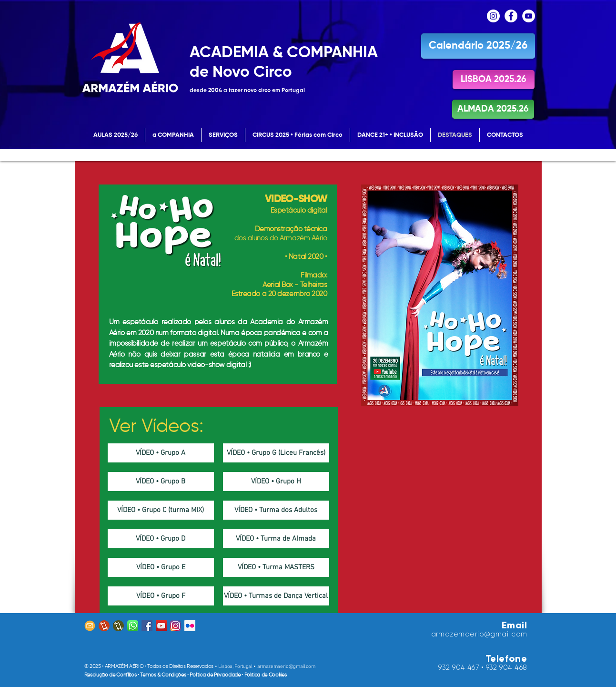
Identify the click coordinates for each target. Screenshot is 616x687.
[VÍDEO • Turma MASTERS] (276, 567)
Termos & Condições (164, 675)
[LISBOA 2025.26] (494, 80)
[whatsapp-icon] (133, 626)
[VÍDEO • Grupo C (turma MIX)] (161, 510)
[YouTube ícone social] (161, 626)
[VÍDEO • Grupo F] (161, 596)
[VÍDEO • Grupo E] (161, 567)
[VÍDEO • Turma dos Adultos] (276, 510)
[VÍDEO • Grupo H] (276, 482)
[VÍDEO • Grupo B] (161, 482)
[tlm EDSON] (118, 626)
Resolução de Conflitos (111, 675)
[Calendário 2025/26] (478, 46)
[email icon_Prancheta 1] (90, 626)
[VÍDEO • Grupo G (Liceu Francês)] (276, 453)
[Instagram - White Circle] (493, 16)
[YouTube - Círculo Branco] (529, 16)
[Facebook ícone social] (147, 626)
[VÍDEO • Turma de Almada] (276, 539)
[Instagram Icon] (176, 626)
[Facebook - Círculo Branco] (511, 16)
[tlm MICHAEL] (104, 626)
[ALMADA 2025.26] (493, 109)
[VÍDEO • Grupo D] (161, 539)
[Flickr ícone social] (190, 626)
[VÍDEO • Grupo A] (161, 453)
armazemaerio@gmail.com (286, 667)
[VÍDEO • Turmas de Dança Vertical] (276, 596)
